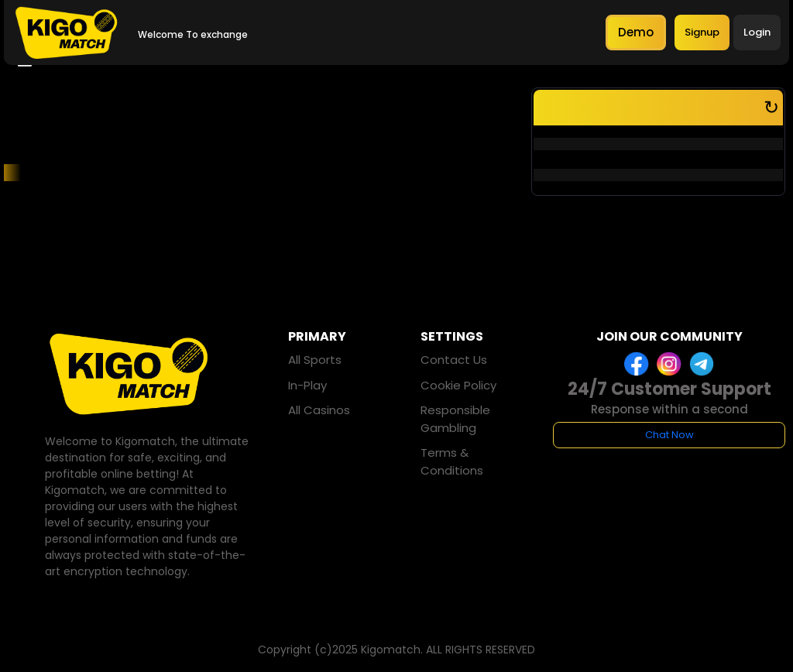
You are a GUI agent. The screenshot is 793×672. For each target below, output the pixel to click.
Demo (636, 32)
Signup (702, 32)
